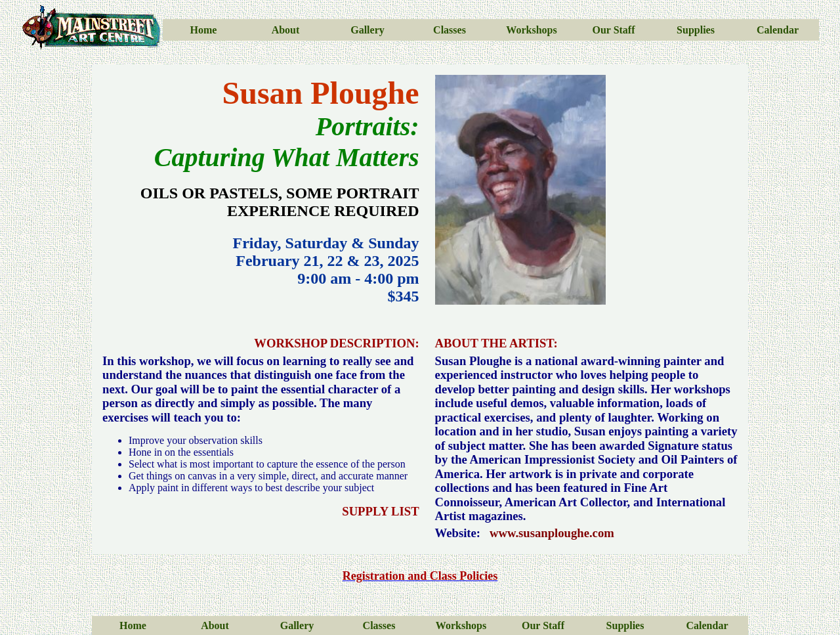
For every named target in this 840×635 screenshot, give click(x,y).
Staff (623, 30)
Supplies (696, 30)
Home (204, 30)
